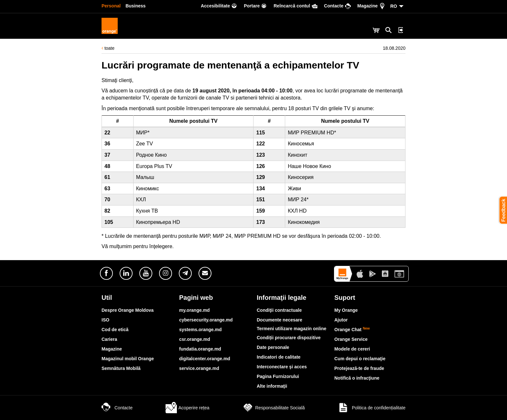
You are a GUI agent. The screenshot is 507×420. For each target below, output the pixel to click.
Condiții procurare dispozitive (289, 338)
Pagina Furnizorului (278, 376)
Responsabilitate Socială (273, 408)
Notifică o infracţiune (357, 378)
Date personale (273, 347)
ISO (105, 320)
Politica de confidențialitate (372, 408)
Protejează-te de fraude (359, 368)
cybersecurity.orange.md (206, 320)
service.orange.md (199, 368)
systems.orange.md (200, 330)
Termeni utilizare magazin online (291, 329)
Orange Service (351, 339)
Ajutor (341, 320)
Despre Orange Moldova (128, 310)
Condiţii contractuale (279, 310)
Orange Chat (352, 330)
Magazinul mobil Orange (128, 359)
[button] (501, 210)
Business (135, 6)
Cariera (109, 339)
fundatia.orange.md (200, 349)
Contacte (117, 408)
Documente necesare (280, 320)
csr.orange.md (195, 339)
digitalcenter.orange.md (205, 359)
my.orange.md (194, 310)
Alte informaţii (272, 386)
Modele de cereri (352, 349)
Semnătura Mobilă (121, 368)
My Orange (346, 310)
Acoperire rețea (188, 408)
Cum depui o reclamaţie (360, 359)
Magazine (112, 349)
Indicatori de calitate (279, 357)
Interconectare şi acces (282, 367)
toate (108, 48)
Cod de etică (115, 330)
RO (394, 6)
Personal (111, 6)
